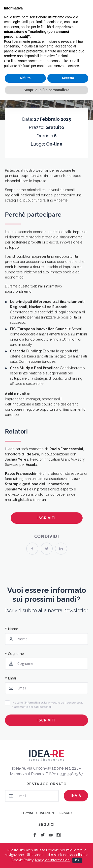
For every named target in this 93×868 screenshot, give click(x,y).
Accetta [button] (68, 78)
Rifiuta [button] (25, 78)
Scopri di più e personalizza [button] (46, 90)
